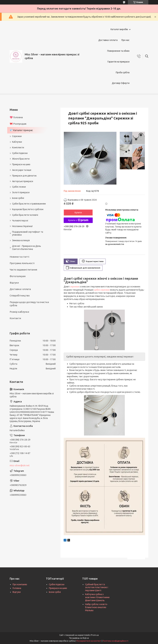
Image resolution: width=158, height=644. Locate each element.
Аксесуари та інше (22, 170)
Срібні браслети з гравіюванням (29, 204)
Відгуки (14, 283)
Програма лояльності (22, 263)
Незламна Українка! (22, 226)
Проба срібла (123, 72)
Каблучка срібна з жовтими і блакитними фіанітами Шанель (97, 597)
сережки (75, 287)
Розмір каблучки (19, 312)
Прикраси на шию (21, 164)
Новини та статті (19, 257)
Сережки (17, 136)
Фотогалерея (18, 276)
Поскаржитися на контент (89, 641)
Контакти (15, 318)
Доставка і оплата (108, 40)
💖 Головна (16, 117)
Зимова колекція (21, 240)
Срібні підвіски (20, 153)
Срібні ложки (19, 187)
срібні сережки (102, 290)
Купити (78, 213)
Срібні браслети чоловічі (25, 215)
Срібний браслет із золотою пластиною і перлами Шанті (97, 587)
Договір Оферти (121, 83)
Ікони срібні (18, 198)
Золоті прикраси (21, 192)
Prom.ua (95, 635)
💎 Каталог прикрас (21, 130)
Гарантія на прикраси (118, 62)
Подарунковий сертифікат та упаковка (28, 233)
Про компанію (20, 584)
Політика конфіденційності (116, 641)
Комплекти (18, 147)
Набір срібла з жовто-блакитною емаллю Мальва (96, 607)
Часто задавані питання (23, 270)
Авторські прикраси (23, 181)
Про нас (125, 40)
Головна (17, 588)
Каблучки (17, 142)
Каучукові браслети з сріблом (28, 209)
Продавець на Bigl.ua (79, 638)
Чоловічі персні (20, 221)
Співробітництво (20, 296)
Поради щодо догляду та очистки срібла (29, 304)
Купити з (78, 220)
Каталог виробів (119, 29)
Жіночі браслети (21, 159)
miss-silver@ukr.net (20, 465)
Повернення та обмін (118, 51)
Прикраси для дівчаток (24, 176)
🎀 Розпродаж (18, 124)
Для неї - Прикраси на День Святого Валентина (27, 248)
